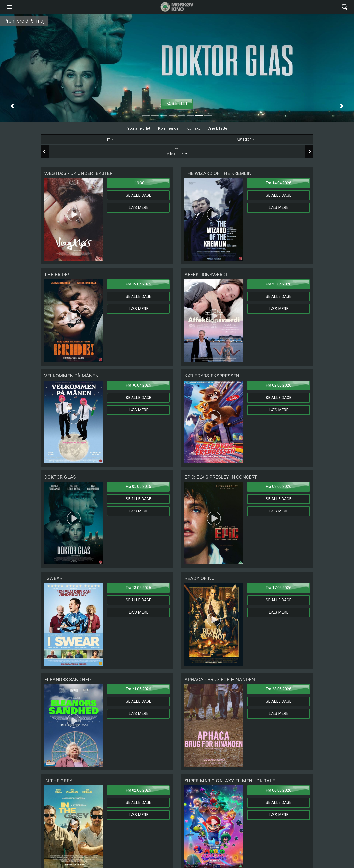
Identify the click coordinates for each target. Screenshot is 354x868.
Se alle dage (138, 195)
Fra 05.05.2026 (138, 487)
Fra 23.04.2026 (279, 284)
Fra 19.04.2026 (138, 284)
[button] (12, 106)
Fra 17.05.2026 (279, 588)
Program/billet (138, 128)
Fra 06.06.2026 (279, 790)
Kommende (168, 128)
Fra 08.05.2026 (279, 487)
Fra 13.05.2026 (138, 588)
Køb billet (177, 104)
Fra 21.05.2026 (138, 689)
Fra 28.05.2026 (279, 689)
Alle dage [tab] (177, 152)
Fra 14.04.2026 (279, 183)
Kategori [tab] (244, 139)
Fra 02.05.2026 (279, 385)
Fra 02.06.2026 (138, 790)
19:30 (140, 183)
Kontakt (193, 128)
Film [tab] (107, 139)
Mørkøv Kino (172, 7)
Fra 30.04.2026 (138, 385)
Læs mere (138, 207)
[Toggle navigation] (9, 7)
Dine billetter (218, 128)
